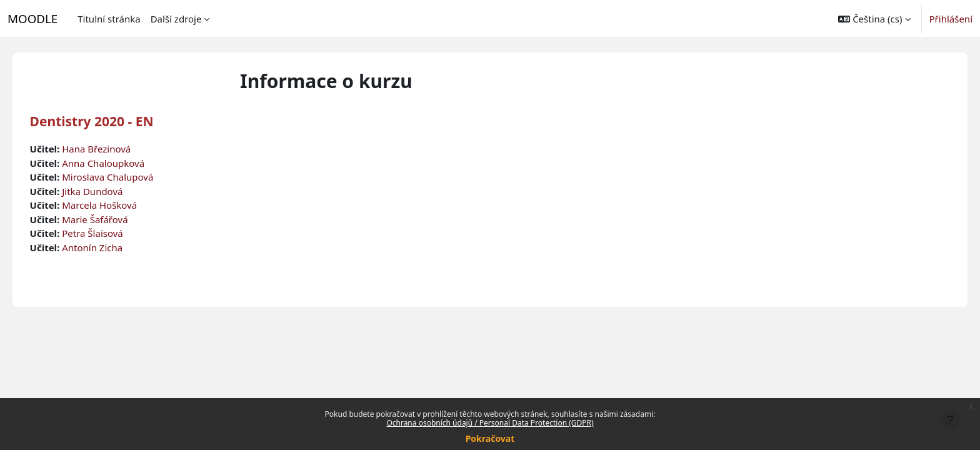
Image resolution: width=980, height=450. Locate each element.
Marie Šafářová (113, 219)
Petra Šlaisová (111, 233)
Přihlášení (951, 19)
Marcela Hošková (117, 205)
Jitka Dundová (110, 191)
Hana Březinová (114, 149)
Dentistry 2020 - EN (109, 121)
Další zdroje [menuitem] (176, 19)
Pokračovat (490, 438)
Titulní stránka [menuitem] (109, 19)
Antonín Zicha (110, 247)
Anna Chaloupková (121, 163)
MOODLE (32, 18)
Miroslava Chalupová (126, 177)
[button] (874, 19)
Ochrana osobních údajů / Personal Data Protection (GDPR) (490, 423)
